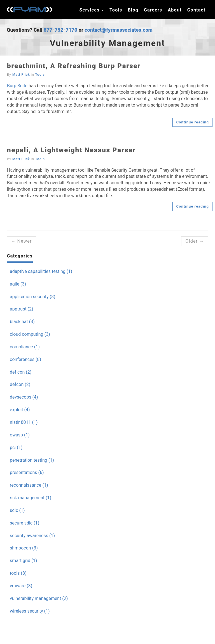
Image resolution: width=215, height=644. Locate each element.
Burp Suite (17, 86)
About (175, 10)
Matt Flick (21, 75)
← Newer (21, 241)
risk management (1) (31, 498)
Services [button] (92, 10)
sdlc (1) (17, 510)
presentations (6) (27, 472)
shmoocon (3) (24, 548)
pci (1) (16, 448)
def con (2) (21, 372)
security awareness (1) (32, 536)
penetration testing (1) (32, 460)
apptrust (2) (22, 309)
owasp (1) (20, 435)
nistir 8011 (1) (24, 422)
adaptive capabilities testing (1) (41, 271)
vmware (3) (21, 586)
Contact (196, 10)
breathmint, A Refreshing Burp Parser (74, 66)
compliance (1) (25, 347)
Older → (195, 241)
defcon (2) (20, 384)
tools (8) (18, 573)
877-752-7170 (61, 30)
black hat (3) (22, 322)
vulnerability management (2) (39, 598)
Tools (116, 10)
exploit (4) (20, 410)
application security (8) (33, 297)
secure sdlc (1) (24, 523)
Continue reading (192, 122)
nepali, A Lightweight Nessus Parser (71, 150)
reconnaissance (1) (29, 485)
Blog (133, 10)
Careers (153, 10)
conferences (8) (25, 359)
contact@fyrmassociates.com (119, 30)
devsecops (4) (24, 397)
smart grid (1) (23, 561)
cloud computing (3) (30, 334)
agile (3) (18, 284)
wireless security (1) (30, 611)
